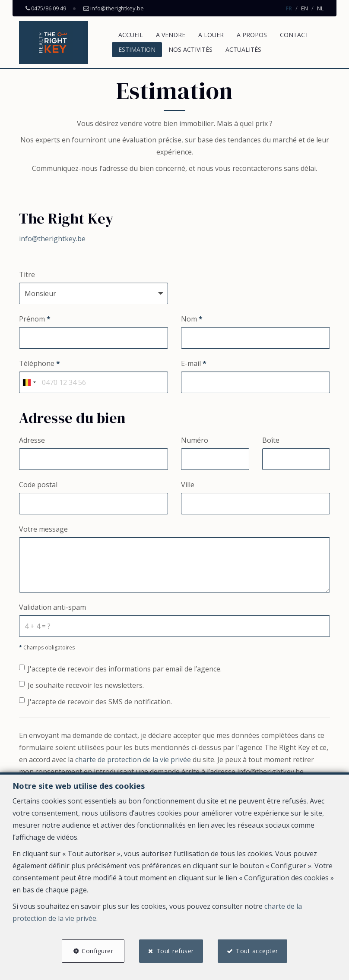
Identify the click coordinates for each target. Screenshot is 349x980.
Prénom (35, 319)
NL (320, 8)
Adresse (32, 440)
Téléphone (40, 363)
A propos (252, 35)
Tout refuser (175, 951)
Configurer (97, 951)
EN (305, 8)
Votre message (43, 529)
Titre (27, 274)
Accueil (131, 35)
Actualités (243, 49)
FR (289, 8)
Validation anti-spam (52, 607)
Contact (294, 35)
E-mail (194, 363)
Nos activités (190, 49)
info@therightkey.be (52, 239)
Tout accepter (257, 951)
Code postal (38, 485)
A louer (211, 35)
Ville (188, 485)
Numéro (195, 440)
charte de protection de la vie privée (133, 759)
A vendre (171, 35)
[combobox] (29, 382)
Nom (192, 319)
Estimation (137, 49)
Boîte (271, 440)
